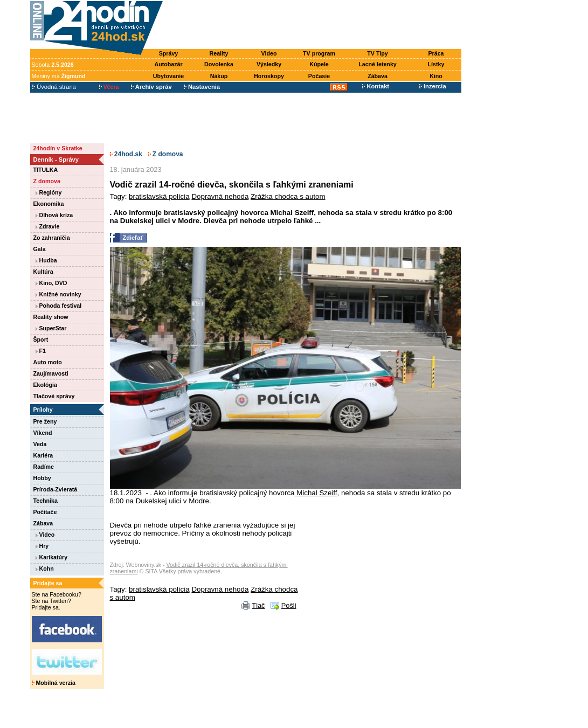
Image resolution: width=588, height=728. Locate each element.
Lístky (436, 64)
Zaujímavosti (51, 373)
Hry (42, 546)
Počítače (45, 512)
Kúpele (319, 64)
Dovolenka (219, 64)
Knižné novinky (58, 294)
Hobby (42, 478)
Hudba (46, 260)
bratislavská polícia (159, 196)
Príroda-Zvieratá (56, 489)
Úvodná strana (54, 87)
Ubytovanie (168, 76)
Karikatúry (52, 557)
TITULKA (46, 170)
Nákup (219, 76)
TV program (319, 53)
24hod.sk (126, 154)
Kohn (45, 568)
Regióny (49, 192)
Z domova (47, 181)
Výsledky (269, 64)
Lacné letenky (377, 64)
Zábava (378, 76)
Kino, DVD (51, 283)
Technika (46, 501)
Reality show (51, 317)
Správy (169, 53)
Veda (40, 444)
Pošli (289, 605)
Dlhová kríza (54, 215)
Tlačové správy (54, 396)
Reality (219, 53)
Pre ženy (45, 421)
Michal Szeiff (316, 493)
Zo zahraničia (52, 238)
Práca (436, 53)
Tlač (258, 605)
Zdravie (48, 226)
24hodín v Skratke (58, 148)
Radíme (44, 467)
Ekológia (45, 385)
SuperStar (51, 328)
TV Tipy (377, 53)
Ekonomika (49, 204)
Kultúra (43, 272)
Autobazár (168, 64)
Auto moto (48, 362)
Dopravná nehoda (220, 196)
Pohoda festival (59, 306)
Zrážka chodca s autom (288, 196)
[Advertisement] (314, 25)
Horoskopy (269, 76)
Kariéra (43, 455)
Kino (436, 76)
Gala (40, 249)
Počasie (319, 76)
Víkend (43, 433)
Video (269, 53)
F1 (41, 351)
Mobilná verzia (54, 683)
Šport (41, 339)
